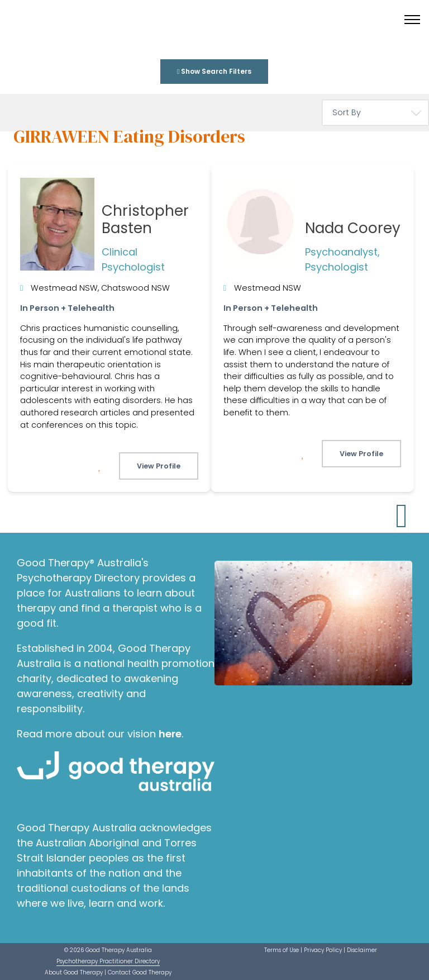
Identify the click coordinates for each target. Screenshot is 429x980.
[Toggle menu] (412, 20)
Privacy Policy (323, 950)
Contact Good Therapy (140, 972)
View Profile (159, 466)
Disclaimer (362, 950)
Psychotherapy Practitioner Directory (108, 961)
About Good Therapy (74, 972)
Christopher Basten (145, 219)
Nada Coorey (353, 228)
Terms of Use (282, 950)
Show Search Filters (214, 71)
